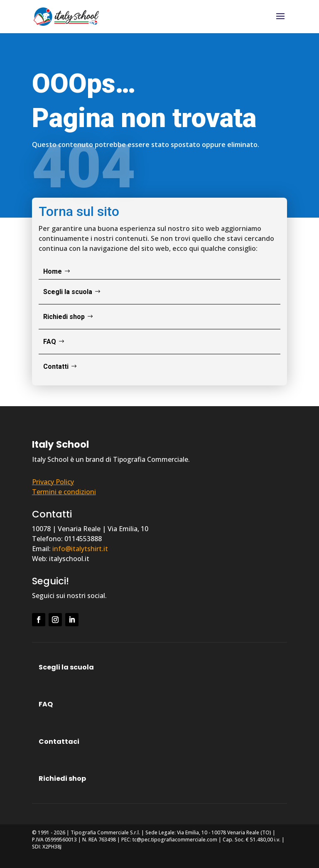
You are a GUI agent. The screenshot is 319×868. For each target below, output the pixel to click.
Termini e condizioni (64, 492)
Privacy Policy (53, 482)
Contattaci (59, 742)
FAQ (50, 342)
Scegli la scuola (68, 292)
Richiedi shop (64, 317)
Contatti (56, 367)
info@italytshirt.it (80, 549)
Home (53, 271)
